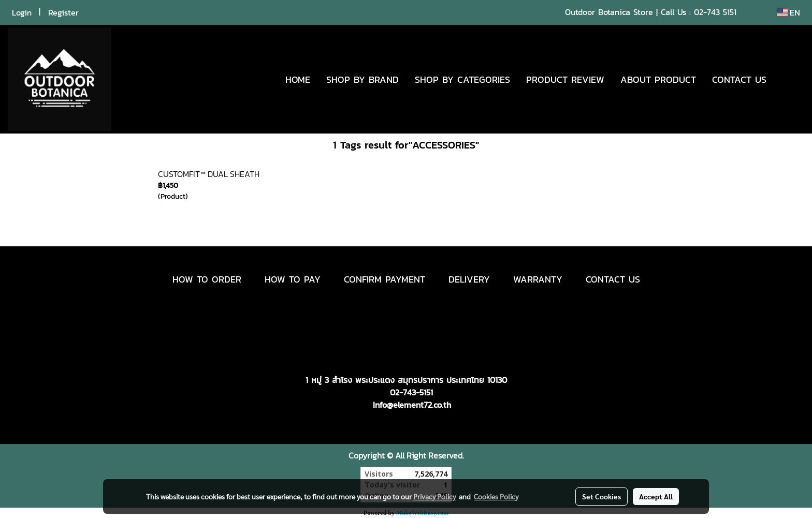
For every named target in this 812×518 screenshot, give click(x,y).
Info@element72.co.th (412, 405)
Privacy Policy (434, 496)
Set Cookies (601, 496)
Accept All (656, 496)
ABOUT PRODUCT (658, 79)
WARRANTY (538, 279)
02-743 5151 (715, 12)
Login (22, 12)
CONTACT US (739, 79)
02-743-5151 (411, 392)
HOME (298, 79)
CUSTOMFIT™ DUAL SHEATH (209, 174)
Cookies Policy (496, 496)
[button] (790, 79)
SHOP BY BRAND (363, 79)
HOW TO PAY (293, 279)
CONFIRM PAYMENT (385, 279)
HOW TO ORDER (207, 279)
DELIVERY (469, 279)
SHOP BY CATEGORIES (462, 79)
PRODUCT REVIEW (565, 79)
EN (788, 12)
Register (63, 12)
